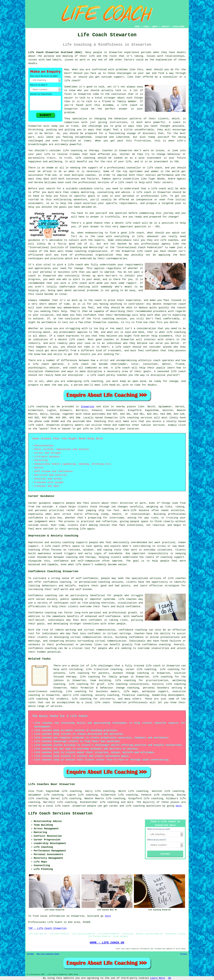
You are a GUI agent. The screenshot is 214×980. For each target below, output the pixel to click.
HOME (137, 27)
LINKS (146, 27)
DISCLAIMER (179, 27)
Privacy (184, 954)
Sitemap (30, 954)
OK (170, 978)
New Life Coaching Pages (48, 954)
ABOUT (155, 27)
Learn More (157, 978)
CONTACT (165, 27)
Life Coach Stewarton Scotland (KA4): (56, 52)
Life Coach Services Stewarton (60, 814)
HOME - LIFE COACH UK (107, 943)
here (179, 806)
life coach (72, 81)
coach (78, 203)
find (39, 791)
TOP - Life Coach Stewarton (47, 928)
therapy (94, 151)
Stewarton (88, 407)
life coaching (109, 802)
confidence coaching (57, 582)
